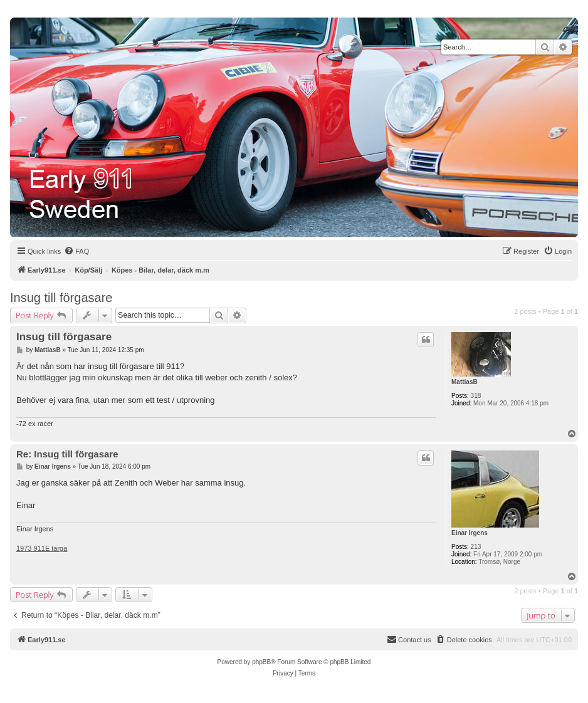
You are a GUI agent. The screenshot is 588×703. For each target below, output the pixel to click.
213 (476, 547)
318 (476, 396)
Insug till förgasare (61, 298)
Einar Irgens (470, 533)
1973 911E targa (42, 548)
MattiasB (465, 382)
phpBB (261, 662)
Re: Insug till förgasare (67, 454)
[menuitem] (76, 251)
